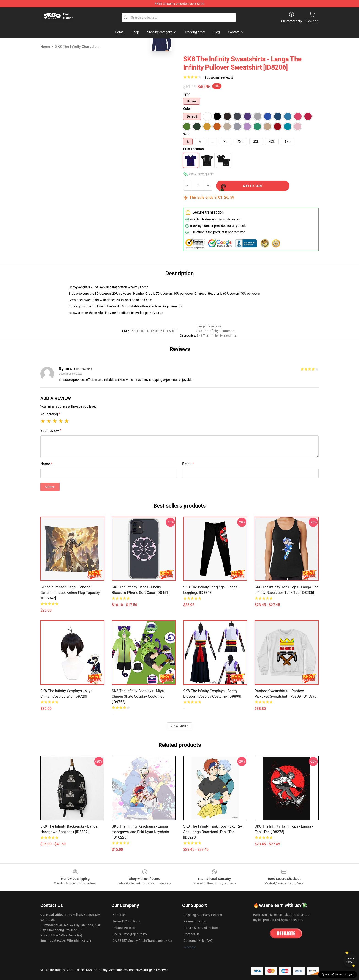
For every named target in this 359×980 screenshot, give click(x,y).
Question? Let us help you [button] (338, 975)
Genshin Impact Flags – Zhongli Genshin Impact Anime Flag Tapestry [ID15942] (70, 593)
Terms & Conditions (126, 921)
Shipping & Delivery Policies (203, 915)
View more (179, 726)
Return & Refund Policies (201, 928)
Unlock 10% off (350, 960)
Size (186, 134)
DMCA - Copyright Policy (130, 934)
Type (187, 94)
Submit (50, 487)
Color (187, 109)
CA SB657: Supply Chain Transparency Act (143, 941)
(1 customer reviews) (218, 77)
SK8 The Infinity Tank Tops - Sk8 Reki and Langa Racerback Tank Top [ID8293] (213, 832)
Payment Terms (195, 921)
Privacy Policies (124, 928)
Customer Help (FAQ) (199, 941)
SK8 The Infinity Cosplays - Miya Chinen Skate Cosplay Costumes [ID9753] (138, 696)
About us (119, 915)
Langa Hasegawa (209, 326)
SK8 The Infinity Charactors (77, 47)
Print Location (193, 149)
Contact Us (192, 934)
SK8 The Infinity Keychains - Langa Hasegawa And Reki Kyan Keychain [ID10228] (140, 832)
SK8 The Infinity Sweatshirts (216, 335)
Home (45, 47)
